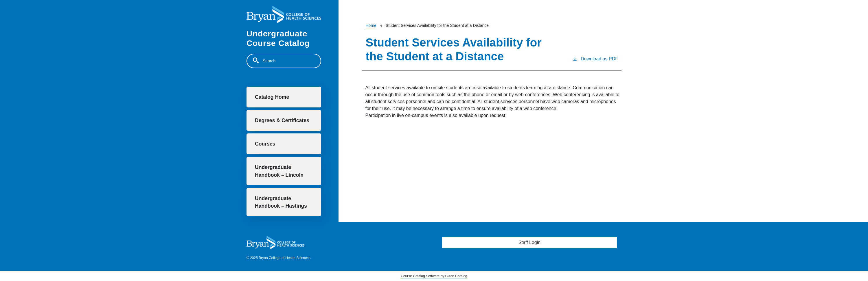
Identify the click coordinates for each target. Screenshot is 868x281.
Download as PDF (595, 58)
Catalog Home (272, 97)
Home (371, 25)
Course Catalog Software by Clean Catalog (434, 276)
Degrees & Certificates (282, 120)
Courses (265, 144)
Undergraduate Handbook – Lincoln (279, 171)
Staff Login (529, 242)
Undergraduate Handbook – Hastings (281, 202)
